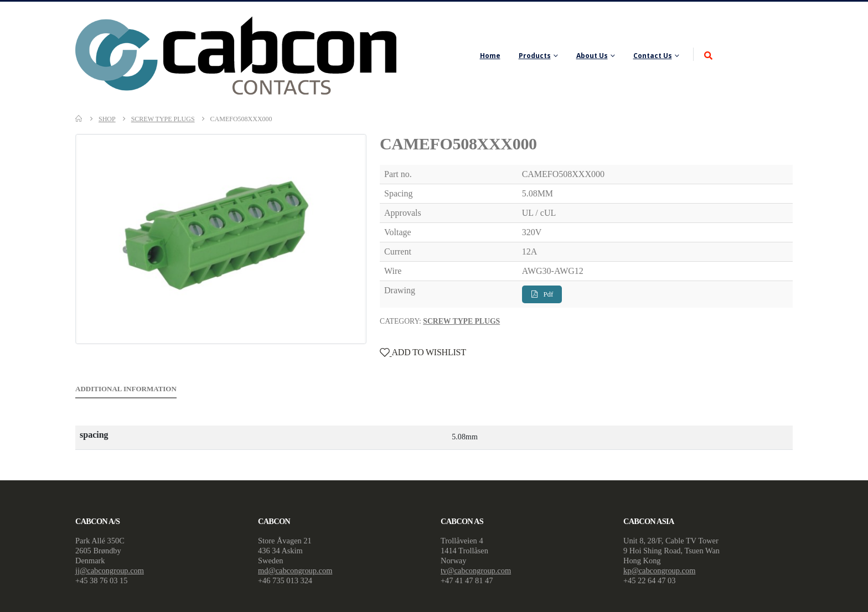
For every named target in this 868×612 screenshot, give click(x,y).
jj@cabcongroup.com (110, 570)
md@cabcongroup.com (295, 570)
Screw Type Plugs (461, 321)
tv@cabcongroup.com (476, 570)
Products (535, 56)
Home (490, 56)
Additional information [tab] (126, 389)
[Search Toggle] (708, 56)
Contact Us (653, 56)
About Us (592, 56)
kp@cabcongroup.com (659, 570)
